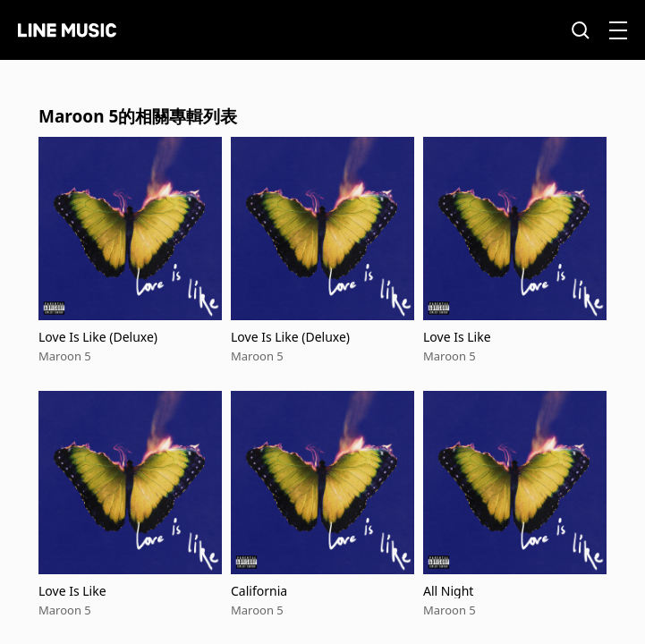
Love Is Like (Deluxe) (98, 337)
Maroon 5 (65, 356)
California (259, 591)
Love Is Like (457, 337)
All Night (448, 591)
